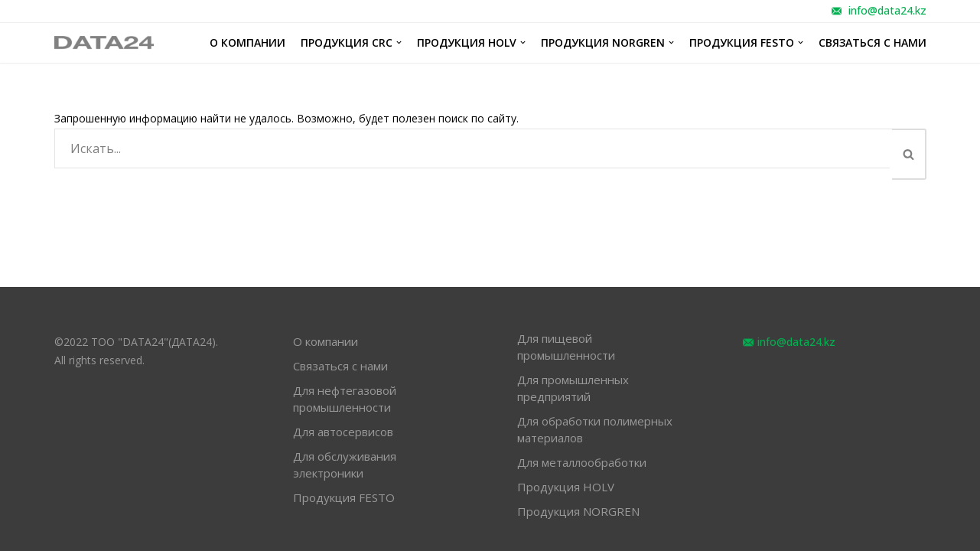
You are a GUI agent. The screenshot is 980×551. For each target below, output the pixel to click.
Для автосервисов (343, 432)
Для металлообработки (582, 462)
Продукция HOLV (566, 487)
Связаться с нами (873, 42)
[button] (908, 154)
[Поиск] (473, 148)
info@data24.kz (887, 10)
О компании (247, 42)
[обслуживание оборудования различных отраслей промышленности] (104, 43)
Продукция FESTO (344, 497)
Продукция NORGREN (578, 511)
